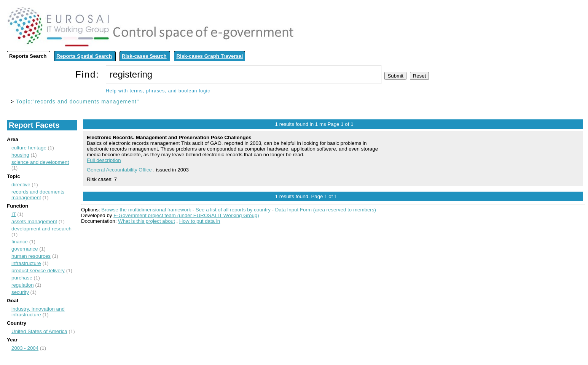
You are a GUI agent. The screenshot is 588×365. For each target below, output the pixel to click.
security (20, 292)
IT (14, 214)
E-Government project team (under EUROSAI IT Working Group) (186, 215)
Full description (104, 160)
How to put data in (200, 221)
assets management (34, 221)
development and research (41, 229)
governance (25, 249)
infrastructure (26, 263)
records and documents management (38, 195)
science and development (40, 162)
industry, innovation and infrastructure (38, 312)
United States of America (39, 331)
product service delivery (38, 271)
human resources (31, 256)
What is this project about (147, 221)
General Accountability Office (120, 170)
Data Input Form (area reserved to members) (326, 210)
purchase (22, 278)
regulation (23, 285)
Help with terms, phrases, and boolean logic (158, 91)
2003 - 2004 (25, 348)
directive (21, 185)
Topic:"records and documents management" (77, 102)
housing (20, 155)
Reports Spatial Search (84, 56)
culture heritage (29, 148)
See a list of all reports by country (233, 210)
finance (20, 242)
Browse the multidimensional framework (146, 210)
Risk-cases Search (144, 56)
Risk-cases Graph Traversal (210, 56)
